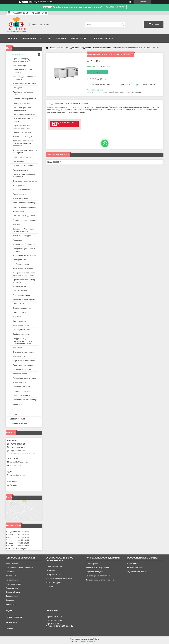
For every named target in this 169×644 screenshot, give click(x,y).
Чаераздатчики (19, 356)
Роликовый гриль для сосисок (25, 216)
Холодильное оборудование (78, 48)
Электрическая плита (135, 568)
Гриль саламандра (13, 584)
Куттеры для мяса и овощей (25, 255)
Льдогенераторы (20, 65)
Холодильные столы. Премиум (106, 48)
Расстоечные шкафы (22, 295)
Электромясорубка (53, 583)
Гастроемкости (19, 304)
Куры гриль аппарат (21, 185)
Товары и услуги (31, 38)
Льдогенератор (92, 564)
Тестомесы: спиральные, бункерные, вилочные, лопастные (23, 143)
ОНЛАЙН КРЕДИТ (115, 7)
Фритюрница (11, 576)
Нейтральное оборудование (24, 99)
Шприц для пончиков (22, 395)
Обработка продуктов (22, 308)
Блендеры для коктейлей (23, 352)
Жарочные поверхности (23, 190)
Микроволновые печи (22, 391)
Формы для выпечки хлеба (24, 361)
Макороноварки (12, 580)
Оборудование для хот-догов (25, 181)
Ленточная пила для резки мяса (59, 579)
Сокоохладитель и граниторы (98, 576)
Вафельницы (18, 211)
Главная (13, 38)
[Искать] (123, 25)
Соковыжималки (20, 321)
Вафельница (11, 604)
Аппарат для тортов (21, 325)
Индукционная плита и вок (137, 572)
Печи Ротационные (21, 291)
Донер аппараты (20, 194)
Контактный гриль (13, 592)
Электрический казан (22, 387)
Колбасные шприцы (21, 264)
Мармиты (17, 317)
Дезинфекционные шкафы (24, 299)
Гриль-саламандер (21, 170)
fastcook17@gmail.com (19, 462)
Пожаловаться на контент (88, 641)
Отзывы (13, 414)
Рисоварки (17, 240)
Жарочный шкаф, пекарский (25, 83)
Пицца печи (10, 572)
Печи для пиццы (20, 88)
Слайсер (49, 587)
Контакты (61, 38)
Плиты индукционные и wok (24, 114)
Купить (97, 72)
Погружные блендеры (22, 157)
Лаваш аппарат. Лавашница (24, 203)
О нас (48, 38)
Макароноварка (19, 286)
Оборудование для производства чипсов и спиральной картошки (22, 341)
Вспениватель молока (22, 369)
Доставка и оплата (103, 38)
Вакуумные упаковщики (23, 137)
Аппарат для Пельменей (23, 268)
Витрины (17, 224)
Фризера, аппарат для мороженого (100, 580)
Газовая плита (132, 564)
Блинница (10, 600)
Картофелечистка (20, 260)
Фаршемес (17, 404)
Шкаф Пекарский (13, 564)
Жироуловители (20, 382)
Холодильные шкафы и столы (98, 568)
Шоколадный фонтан (22, 330)
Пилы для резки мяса (22, 103)
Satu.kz (96, 639)
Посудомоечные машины (23, 365)
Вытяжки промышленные (23, 166)
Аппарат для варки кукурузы (25, 378)
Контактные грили (20, 198)
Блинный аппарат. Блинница (25, 207)
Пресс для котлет (20, 312)
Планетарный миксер (54, 566)
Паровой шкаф (12, 588)
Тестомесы (50, 570)
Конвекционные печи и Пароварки (20, 568)
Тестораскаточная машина (57, 574)
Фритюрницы (18, 161)
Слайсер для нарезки (22, 334)
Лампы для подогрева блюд (24, 220)
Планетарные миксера (22, 132)
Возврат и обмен (80, 38)
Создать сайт (39, 2)
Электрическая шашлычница (25, 400)
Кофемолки (18, 348)
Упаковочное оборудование (24, 244)
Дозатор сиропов (20, 374)
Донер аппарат (12, 596)
